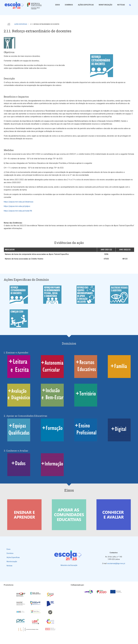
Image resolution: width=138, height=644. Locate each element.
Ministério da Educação (69, 565)
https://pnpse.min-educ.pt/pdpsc (17, 206)
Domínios (69, 5)
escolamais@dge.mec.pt (116, 563)
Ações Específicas (86, 5)
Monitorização (106, 5)
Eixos (58, 5)
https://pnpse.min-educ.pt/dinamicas (19, 202)
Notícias (121, 5)
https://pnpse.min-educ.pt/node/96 (18, 211)
